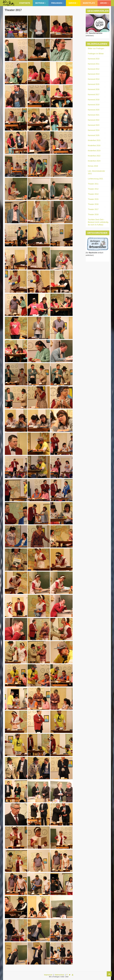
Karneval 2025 (94, 135)
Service (73, 3)
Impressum (48, 975)
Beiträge (41, 3)
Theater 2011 (93, 184)
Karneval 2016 (94, 89)
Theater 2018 (93, 214)
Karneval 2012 (94, 69)
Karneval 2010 (94, 59)
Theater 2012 (93, 189)
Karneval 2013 (94, 74)
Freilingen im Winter (96, 54)
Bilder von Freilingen (96, 49)
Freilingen (57, 3)
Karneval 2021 (94, 115)
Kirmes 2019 (93, 166)
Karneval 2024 (94, 130)
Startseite (25, 3)
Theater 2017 (13, 10)
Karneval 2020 (94, 110)
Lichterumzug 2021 (96, 179)
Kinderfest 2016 (94, 146)
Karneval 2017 (94, 95)
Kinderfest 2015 (94, 140)
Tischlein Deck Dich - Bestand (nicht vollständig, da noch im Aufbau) (98, 222)
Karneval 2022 (94, 120)
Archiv (104, 3)
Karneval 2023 (94, 125)
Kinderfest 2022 (94, 156)
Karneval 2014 (94, 79)
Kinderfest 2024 (94, 161)
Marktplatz (89, 3)
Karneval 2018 (94, 100)
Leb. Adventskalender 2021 (97, 172)
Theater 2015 (93, 199)
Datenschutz (59, 975)
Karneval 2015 (94, 84)
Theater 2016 (93, 204)
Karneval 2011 (94, 64)
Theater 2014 (93, 194)
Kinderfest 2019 (94, 151)
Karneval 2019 (94, 105)
